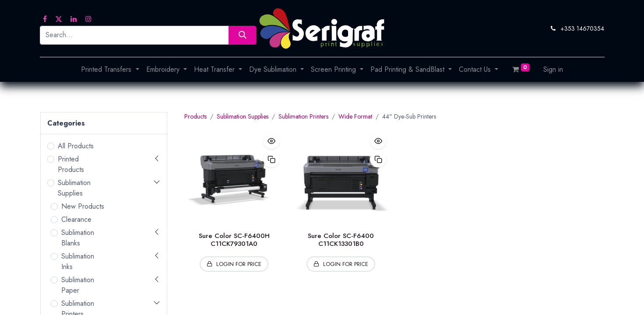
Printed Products (71, 164)
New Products (83, 206)
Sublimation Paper (78, 285)
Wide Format (355, 116)
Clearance (76, 219)
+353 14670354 (582, 28)
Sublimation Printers (303, 116)
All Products (76, 146)
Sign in (553, 69)
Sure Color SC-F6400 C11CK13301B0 (341, 240)
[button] (271, 141)
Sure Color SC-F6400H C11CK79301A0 (234, 240)
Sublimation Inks (78, 261)
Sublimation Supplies (74, 188)
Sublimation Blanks (78, 238)
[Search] (242, 35)
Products (195, 116)
